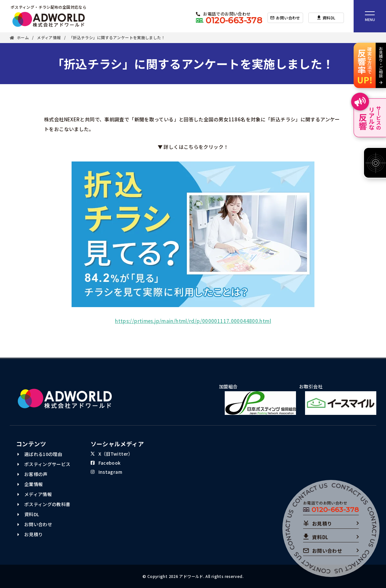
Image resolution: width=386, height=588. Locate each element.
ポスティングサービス (44, 464)
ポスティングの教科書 (44, 504)
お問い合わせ (35, 524)
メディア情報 (49, 38)
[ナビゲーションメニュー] (370, 16)
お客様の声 (33, 474)
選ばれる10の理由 (40, 454)
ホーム (19, 38)
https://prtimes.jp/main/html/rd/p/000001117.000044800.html (193, 321)
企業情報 (30, 484)
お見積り (30, 534)
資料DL (28, 514)
